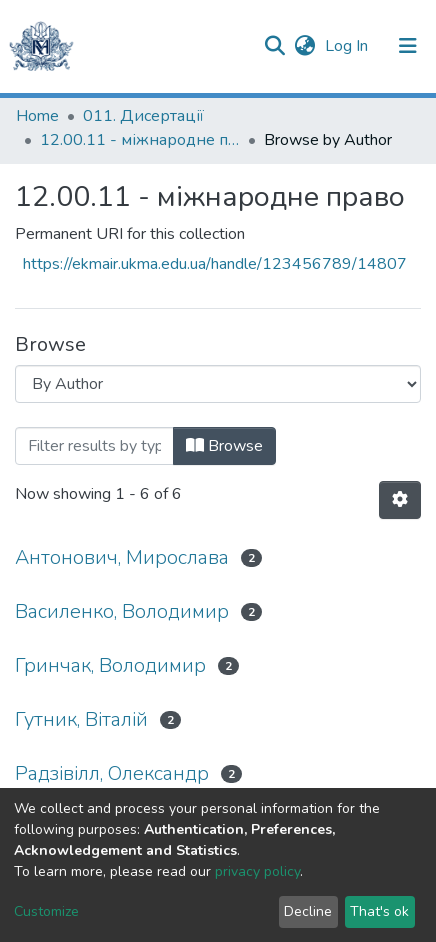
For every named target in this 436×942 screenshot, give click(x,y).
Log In (348, 46)
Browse (224, 446)
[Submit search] (274, 46)
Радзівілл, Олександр (112, 773)
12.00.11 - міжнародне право (140, 140)
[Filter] (94, 446)
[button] (304, 46)
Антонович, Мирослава (122, 557)
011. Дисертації (143, 116)
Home (37, 116)
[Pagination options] (400, 500)
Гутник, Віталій (81, 719)
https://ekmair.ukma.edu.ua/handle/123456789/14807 (215, 264)
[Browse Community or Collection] (218, 384)
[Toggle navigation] (408, 46)
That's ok (379, 911)
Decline (308, 911)
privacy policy (257, 871)
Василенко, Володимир (122, 611)
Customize (46, 911)
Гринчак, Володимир (110, 665)
